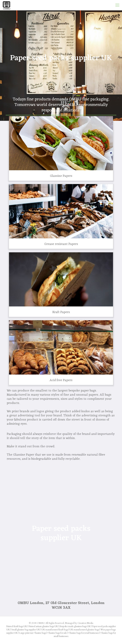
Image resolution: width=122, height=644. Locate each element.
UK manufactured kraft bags (55, 630)
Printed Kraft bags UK (17, 626)
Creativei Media (85, 623)
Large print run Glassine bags (33, 633)
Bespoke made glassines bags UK (75, 626)
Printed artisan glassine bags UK (43, 626)
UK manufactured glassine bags (84, 630)
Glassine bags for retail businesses (84, 633)
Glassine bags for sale (57, 633)
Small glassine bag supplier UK (26, 630)
